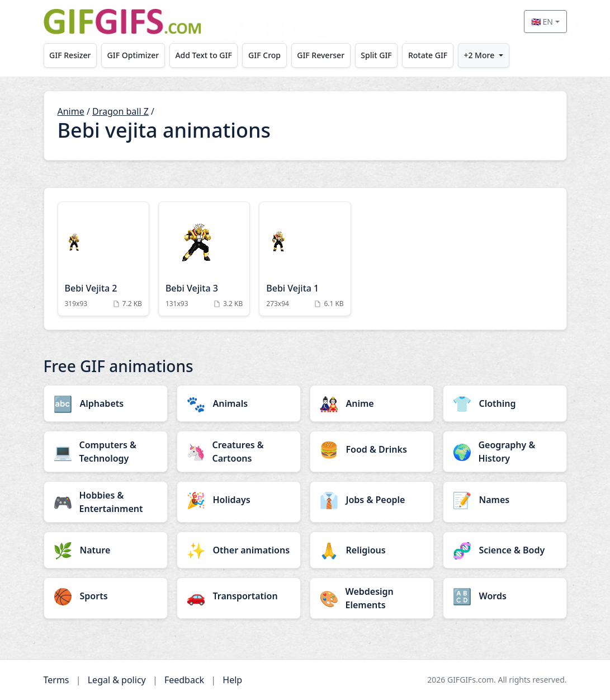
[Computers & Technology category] (106, 452)
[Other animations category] (239, 550)
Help (232, 680)
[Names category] (505, 500)
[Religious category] (372, 550)
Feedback (184, 680)
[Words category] (505, 596)
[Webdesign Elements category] (372, 598)
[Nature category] (106, 550)
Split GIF (376, 55)
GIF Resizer (70, 55)
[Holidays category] (239, 500)
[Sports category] (106, 596)
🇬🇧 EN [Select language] (542, 22)
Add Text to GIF (204, 55)
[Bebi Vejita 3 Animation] (204, 259)
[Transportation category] (239, 596)
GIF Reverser (321, 55)
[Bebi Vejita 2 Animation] (103, 259)
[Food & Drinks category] (372, 449)
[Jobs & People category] (372, 500)
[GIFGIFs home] (122, 22)
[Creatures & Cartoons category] (239, 452)
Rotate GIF (428, 55)
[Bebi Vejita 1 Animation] (305, 259)
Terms (56, 680)
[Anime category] (372, 403)
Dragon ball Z (120, 111)
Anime (71, 111)
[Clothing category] (505, 403)
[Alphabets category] (106, 403)
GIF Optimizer (133, 55)
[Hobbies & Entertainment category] (106, 502)
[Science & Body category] (505, 550)
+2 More (479, 55)
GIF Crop (264, 55)
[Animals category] (239, 403)
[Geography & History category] (505, 452)
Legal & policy (117, 680)
